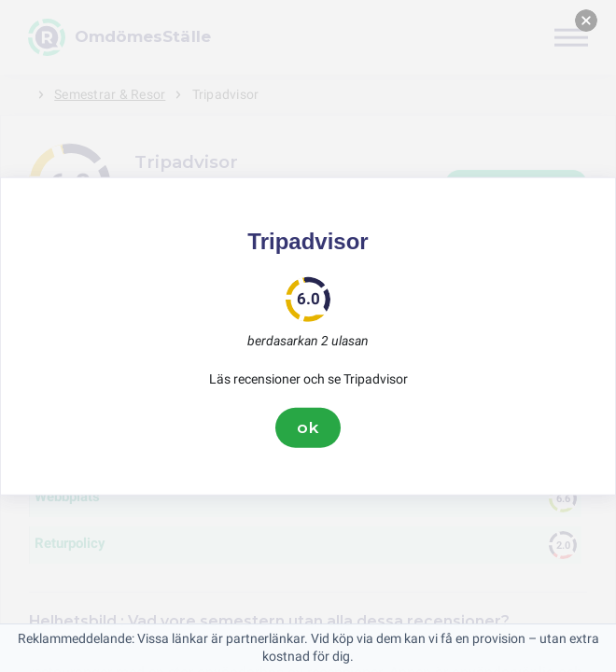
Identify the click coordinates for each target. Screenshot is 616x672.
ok (308, 427)
